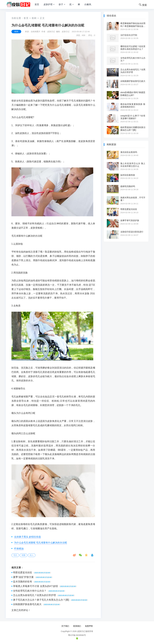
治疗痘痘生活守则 (129, 35)
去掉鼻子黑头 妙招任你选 (27, 537)
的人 (32, 555)
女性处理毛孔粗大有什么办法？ (30, 591)
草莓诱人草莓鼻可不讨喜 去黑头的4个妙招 (35, 586)
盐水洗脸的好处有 (23, 582)
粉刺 (34, 18)
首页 (37, 4)
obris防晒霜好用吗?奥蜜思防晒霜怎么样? (133, 94)
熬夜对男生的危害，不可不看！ (133, 199)
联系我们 (77, 626)
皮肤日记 (81, 631)
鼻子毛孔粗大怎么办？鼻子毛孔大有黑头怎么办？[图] (41, 600)
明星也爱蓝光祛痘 (23, 572)
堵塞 (23, 555)
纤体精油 (19, 549)
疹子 (61, 4)
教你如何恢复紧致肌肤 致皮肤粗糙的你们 (133, 105)
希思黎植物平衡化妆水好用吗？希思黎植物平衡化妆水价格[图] (133, 25)
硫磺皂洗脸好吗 (128, 186)
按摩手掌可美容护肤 (130, 220)
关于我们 (65, 626)
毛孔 (15, 555)
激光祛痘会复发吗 (129, 152)
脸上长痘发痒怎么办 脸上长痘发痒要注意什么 (133, 165)
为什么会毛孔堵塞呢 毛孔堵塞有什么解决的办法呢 (41, 543)
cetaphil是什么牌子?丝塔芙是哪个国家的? (133, 117)
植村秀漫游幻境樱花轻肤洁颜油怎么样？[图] (133, 129)
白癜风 (88, 4)
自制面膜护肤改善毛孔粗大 (27, 604)
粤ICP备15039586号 (77, 635)
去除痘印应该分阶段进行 (132, 232)
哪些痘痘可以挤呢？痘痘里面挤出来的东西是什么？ (133, 48)
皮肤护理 (48, 4)
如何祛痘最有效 (128, 175)
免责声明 (89, 626)
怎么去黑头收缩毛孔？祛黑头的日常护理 (34, 595)
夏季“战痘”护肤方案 (23, 577)
